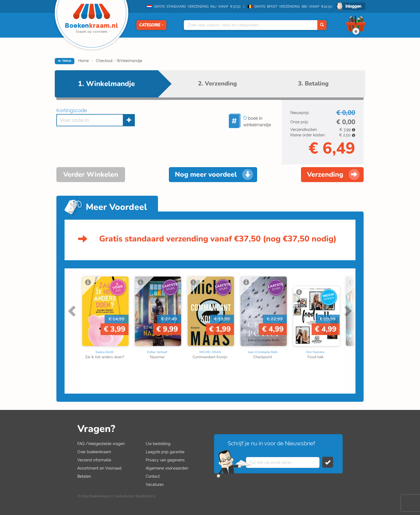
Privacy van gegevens (165, 460)
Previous (73, 311)
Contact (153, 476)
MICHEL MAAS (210, 352)
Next (347, 311)
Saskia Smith (105, 352)
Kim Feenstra (315, 352)
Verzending (325, 174)
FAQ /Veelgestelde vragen (101, 444)
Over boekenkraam (94, 452)
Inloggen (353, 6)
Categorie (151, 25)
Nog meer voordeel (206, 174)
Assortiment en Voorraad (99, 468)
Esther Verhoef (157, 352)
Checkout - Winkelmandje (119, 61)
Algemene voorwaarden (167, 468)
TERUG (65, 61)
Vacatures (155, 485)
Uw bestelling (158, 444)
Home (83, 61)
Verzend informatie (94, 460)
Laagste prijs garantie (165, 452)
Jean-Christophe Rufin (263, 352)
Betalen (84, 476)
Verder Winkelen (91, 174)
